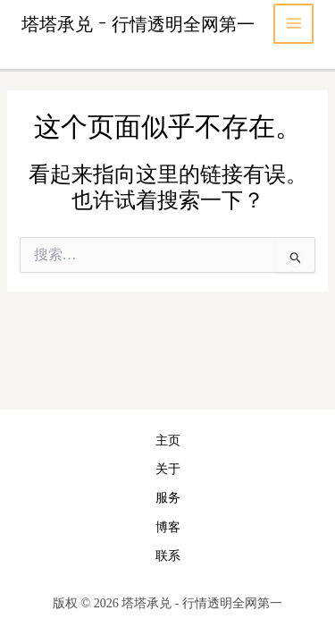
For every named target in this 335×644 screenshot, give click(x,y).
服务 (168, 498)
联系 (168, 556)
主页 (168, 441)
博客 (168, 527)
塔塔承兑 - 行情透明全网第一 (138, 23)
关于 (168, 469)
